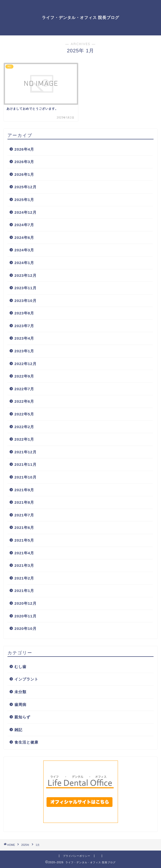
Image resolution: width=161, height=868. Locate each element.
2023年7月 (24, 326)
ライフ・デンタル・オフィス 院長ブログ (80, 17)
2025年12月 (26, 187)
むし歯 (20, 667)
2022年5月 (24, 414)
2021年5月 (24, 540)
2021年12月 (26, 452)
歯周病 (20, 705)
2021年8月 (24, 502)
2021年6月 (24, 528)
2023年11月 (26, 288)
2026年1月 (24, 174)
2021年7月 (24, 515)
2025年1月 (24, 200)
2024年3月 (24, 250)
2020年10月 (26, 628)
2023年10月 (26, 301)
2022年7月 (24, 389)
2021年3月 (24, 565)
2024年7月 (24, 225)
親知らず (22, 717)
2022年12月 (26, 364)
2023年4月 (24, 338)
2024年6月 (24, 238)
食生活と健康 (26, 742)
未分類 (20, 692)
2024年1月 (24, 263)
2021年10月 (26, 477)
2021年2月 (24, 578)
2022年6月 (24, 401)
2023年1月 (24, 351)
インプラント (26, 679)
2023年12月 (26, 275)
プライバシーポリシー (77, 856)
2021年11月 (26, 464)
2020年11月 (26, 616)
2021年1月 (24, 591)
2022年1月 (24, 439)
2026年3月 (24, 162)
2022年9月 (24, 376)
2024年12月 (26, 212)
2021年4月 (24, 553)
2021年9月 (24, 490)
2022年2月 (24, 427)
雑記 (18, 730)
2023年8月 (24, 313)
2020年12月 (26, 603)
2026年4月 (24, 149)
